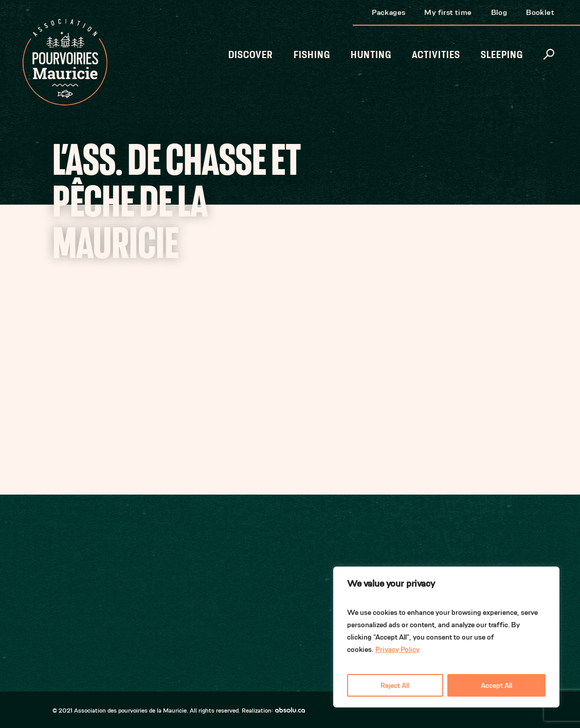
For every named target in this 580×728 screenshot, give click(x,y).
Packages (388, 12)
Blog (499, 12)
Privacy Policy (397, 649)
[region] (446, 637)
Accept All (496, 685)
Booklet (540, 12)
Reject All (395, 685)
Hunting (371, 55)
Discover (251, 55)
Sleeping (502, 55)
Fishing (312, 55)
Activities (436, 55)
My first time (448, 12)
